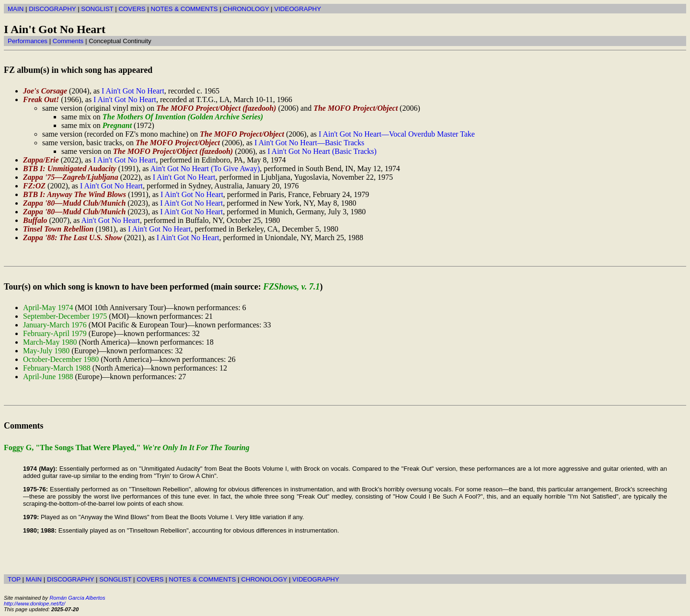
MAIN (16, 9)
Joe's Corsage (45, 91)
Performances (28, 41)
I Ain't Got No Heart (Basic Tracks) (322, 151)
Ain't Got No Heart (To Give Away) (205, 169)
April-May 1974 (48, 308)
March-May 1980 (50, 342)
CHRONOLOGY (246, 9)
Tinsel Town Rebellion (58, 229)
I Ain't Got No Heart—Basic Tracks (309, 143)
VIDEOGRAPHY (298, 9)
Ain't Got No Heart (111, 220)
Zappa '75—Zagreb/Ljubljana (71, 177)
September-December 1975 (65, 316)
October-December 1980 (61, 359)
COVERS (132, 9)
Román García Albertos (77, 598)
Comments (68, 41)
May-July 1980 (46, 351)
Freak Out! (41, 99)
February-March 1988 (57, 368)
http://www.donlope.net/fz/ (34, 604)
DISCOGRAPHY (52, 9)
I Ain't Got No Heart (133, 91)
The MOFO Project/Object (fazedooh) (216, 108)
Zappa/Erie (41, 160)
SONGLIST (97, 9)
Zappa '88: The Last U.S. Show (73, 238)
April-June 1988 (48, 377)
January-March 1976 (55, 325)
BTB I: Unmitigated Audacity (70, 169)
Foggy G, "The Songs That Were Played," (127, 447)
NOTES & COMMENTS (184, 9)
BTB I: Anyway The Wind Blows (75, 194)
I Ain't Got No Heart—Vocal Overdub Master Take (397, 134)
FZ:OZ (34, 186)
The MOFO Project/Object (356, 108)
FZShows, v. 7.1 (291, 287)
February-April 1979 (55, 333)
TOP (14, 579)
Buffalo (35, 220)
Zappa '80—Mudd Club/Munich (74, 203)
